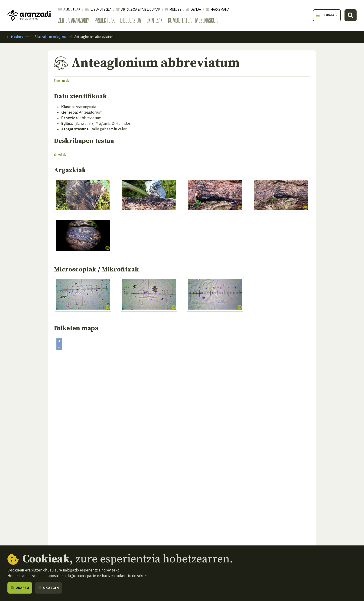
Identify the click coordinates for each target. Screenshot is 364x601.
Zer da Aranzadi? (74, 20)
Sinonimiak (61, 81)
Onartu (20, 588)
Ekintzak (154, 20)
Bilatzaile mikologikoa (49, 37)
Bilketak (60, 155)
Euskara (325, 15)
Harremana (218, 10)
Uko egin (49, 588)
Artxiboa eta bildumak (138, 10)
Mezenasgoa (206, 20)
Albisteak (69, 9)
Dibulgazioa (131, 20)
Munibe (173, 10)
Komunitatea (180, 20)
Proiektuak (105, 20)
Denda (194, 10)
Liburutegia (98, 10)
